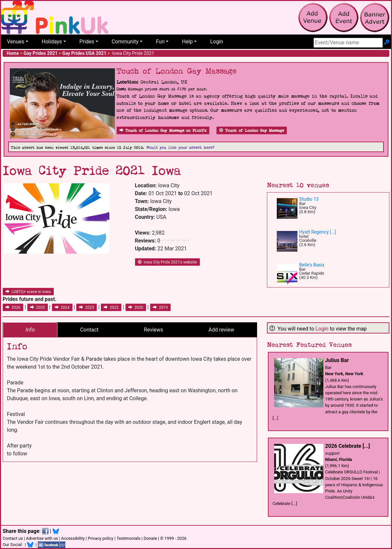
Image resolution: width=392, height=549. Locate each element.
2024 (62, 308)
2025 (38, 308)
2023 (87, 308)
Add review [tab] (221, 330)
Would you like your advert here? (180, 148)
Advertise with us (42, 538)
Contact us (13, 538)
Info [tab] (30, 330)
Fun (160, 42)
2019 (160, 308)
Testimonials (129, 538)
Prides (87, 42)
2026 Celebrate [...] (348, 446)
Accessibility (73, 538)
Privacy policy (100, 538)
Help (187, 42)
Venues (16, 42)
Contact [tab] (89, 330)
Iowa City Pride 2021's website (167, 262)
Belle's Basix (312, 265)
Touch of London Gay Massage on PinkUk (163, 131)
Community (125, 42)
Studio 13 (309, 199)
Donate (150, 538)
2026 (13, 308)
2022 (111, 308)
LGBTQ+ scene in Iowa (28, 292)
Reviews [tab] (153, 330)
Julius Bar (337, 360)
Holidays (52, 42)
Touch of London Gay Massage (252, 131)
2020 (136, 308)
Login (217, 42)
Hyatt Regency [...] (317, 232)
